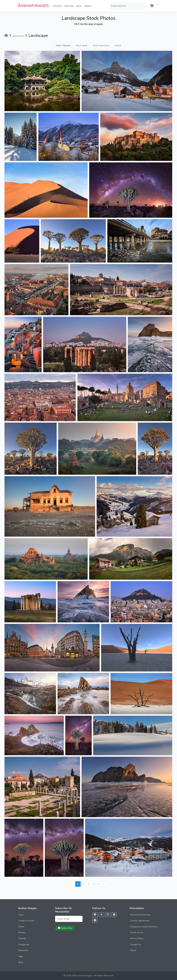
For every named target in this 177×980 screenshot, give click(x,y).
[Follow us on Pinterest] (114, 915)
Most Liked (81, 46)
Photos (58, 6)
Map (21, 956)
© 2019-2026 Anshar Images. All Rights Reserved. (88, 976)
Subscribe (65, 928)
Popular (22, 938)
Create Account (26, 921)
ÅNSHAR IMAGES (33, 6)
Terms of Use (137, 933)
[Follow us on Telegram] (95, 920)
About (89, 6)
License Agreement (140, 921)
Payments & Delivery (140, 915)
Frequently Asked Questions (144, 927)
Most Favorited (101, 46)
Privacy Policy (137, 938)
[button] (157, 5)
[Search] (144, 6)
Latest (118, 46)
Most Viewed (63, 46)
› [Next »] (104, 884)
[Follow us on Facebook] (95, 915)
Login (21, 915)
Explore (70, 6)
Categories (24, 944)
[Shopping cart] (152, 6)
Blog (80, 6)
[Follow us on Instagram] (108, 915)
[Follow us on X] (101, 915)
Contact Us (136, 944)
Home (21, 927)
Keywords (23, 950)
